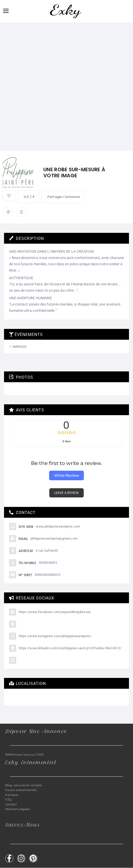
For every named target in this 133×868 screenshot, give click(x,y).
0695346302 (48, 563)
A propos (12, 795)
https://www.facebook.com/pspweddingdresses (55, 612)
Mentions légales (18, 809)
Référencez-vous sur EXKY (25, 754)
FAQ (8, 799)
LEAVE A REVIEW (66, 493)
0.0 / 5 (28, 197)
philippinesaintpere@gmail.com (54, 538)
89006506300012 (48, 575)
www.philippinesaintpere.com (58, 526)
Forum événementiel (21, 790)
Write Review (67, 475)
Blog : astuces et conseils (24, 785)
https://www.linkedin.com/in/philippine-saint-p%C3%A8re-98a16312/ (70, 648)
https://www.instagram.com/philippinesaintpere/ (55, 636)
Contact (11, 804)
